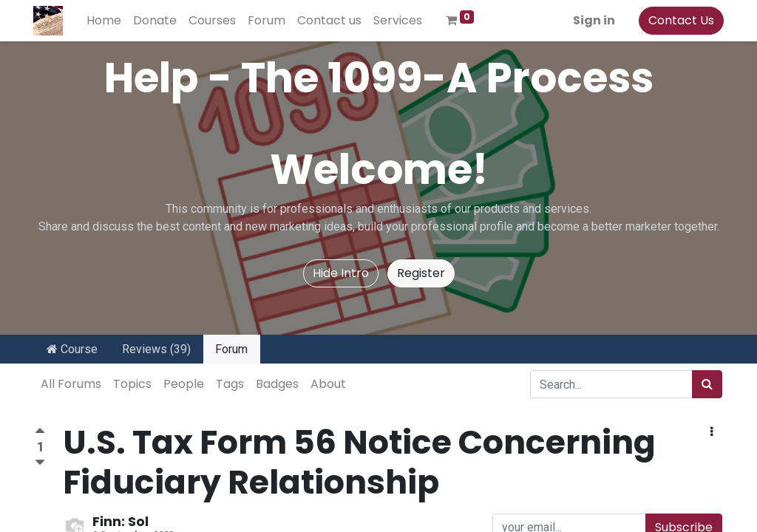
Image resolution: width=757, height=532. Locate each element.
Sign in (593, 20)
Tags (230, 384)
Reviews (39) (156, 349)
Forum (231, 349)
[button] (712, 432)
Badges (277, 384)
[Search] (707, 384)
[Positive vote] (40, 433)
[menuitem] (105, 21)
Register (421, 273)
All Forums (71, 384)
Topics (132, 384)
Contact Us (680, 20)
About (328, 384)
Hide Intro (341, 273)
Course (72, 349)
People (184, 384)
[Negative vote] (40, 463)
